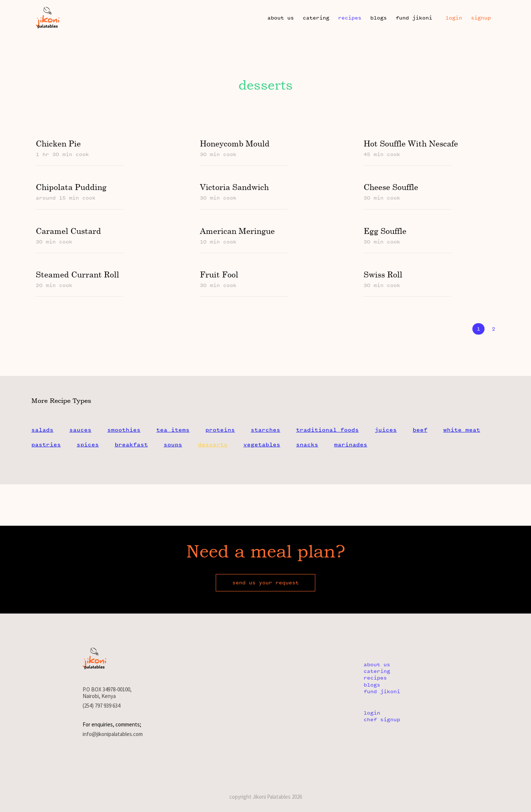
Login (454, 18)
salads (42, 430)
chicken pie (58, 143)
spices (88, 445)
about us (281, 18)
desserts (213, 445)
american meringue (237, 231)
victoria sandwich (234, 187)
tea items (173, 430)
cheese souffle (391, 187)
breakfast (131, 445)
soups (173, 445)
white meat (462, 430)
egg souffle (385, 231)
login (372, 713)
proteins (220, 430)
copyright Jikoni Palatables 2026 (266, 797)
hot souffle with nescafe (410, 143)
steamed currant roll (77, 274)
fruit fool (219, 274)
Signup (481, 18)
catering (316, 18)
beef (420, 430)
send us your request (265, 583)
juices (386, 430)
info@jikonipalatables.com (113, 734)
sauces (80, 430)
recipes (350, 18)
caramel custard (68, 231)
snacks (307, 445)
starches (265, 430)
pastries (46, 445)
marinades (351, 445)
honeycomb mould (234, 143)
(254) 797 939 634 (101, 706)
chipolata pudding (71, 187)
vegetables (262, 445)
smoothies (124, 430)
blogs (379, 18)
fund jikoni (414, 18)
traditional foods (327, 430)
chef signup (382, 720)
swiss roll (383, 274)
